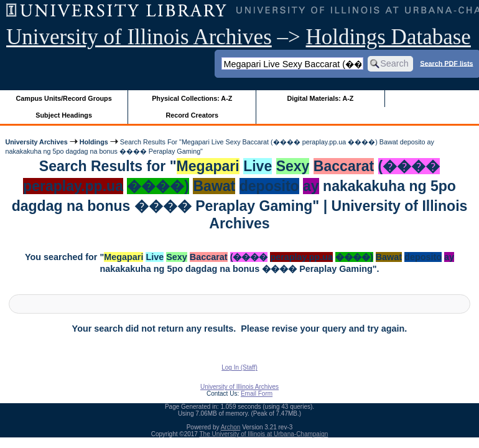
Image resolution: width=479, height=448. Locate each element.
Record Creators (192, 115)
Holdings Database (388, 37)
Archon (231, 427)
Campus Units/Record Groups (64, 98)
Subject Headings (64, 115)
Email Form (257, 394)
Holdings (94, 142)
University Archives (36, 142)
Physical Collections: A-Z (192, 98)
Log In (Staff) (240, 367)
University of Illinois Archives (139, 37)
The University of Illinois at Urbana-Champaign (264, 434)
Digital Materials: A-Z (320, 98)
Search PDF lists (446, 63)
